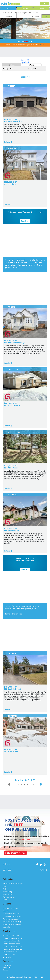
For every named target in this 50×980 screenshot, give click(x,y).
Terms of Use (8, 894)
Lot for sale (7, 957)
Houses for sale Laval (10, 952)
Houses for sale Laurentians (12, 949)
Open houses (8, 911)
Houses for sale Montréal (12, 941)
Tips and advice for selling (12, 922)
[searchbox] (25, 12)
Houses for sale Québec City (13, 936)
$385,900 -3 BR (10, 182)
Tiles (12, 65)
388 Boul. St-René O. (13, 689)
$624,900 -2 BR (10, 119)
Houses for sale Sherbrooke (12, 946)
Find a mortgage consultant (12, 916)
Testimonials (7, 968)
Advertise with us (9, 897)
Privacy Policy (8, 892)
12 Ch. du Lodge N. (12, 405)
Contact (6, 970)
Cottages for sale (9, 954)
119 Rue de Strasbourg (14, 343)
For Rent (41, 9)
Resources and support (11, 919)
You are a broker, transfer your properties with (25, 45)
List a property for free (15, 853)
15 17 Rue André (11, 468)
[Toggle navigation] (45, 4)
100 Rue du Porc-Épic (13, 121)
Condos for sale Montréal (12, 944)
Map (32, 65)
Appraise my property (11, 908)
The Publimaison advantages (13, 884)
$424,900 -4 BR (10, 340)
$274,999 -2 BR (10, 466)
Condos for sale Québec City (13, 938)
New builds (25, 9)
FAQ (4, 889)
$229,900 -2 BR (10, 403)
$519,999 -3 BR (10, 528)
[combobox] (25, 12)
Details (7, 142)
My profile (6, 927)
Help (5, 886)
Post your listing (25, 41)
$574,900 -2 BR (10, 749)
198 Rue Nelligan (11, 530)
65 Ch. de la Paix (11, 752)
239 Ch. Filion (10, 184)
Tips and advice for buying (12, 924)
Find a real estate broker (11, 914)
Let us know (7, 965)
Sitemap (6, 900)
